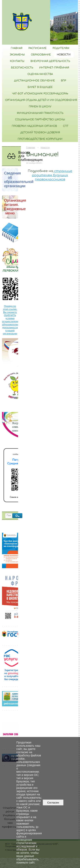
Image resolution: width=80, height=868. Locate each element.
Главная (17, 48)
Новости (64, 55)
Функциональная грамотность (40, 113)
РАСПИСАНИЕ (37, 48)
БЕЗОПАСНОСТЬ (22, 68)
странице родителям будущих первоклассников (52, 175)
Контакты (17, 61)
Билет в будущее (40, 87)
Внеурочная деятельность (50, 61)
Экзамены (17, 55)
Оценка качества (40, 74)
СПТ (66, 126)
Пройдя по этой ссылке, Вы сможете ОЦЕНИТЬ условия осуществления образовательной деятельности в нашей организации (12, 320)
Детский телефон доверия (40, 132)
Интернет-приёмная (54, 68)
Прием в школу (40, 106)
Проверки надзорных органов (34, 126)
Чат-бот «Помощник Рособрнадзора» (40, 94)
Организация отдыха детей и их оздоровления (41, 100)
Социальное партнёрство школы (40, 119)
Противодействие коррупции (40, 139)
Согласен (53, 803)
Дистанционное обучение (34, 81)
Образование (41, 55)
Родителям (61, 48)
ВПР (63, 81)
